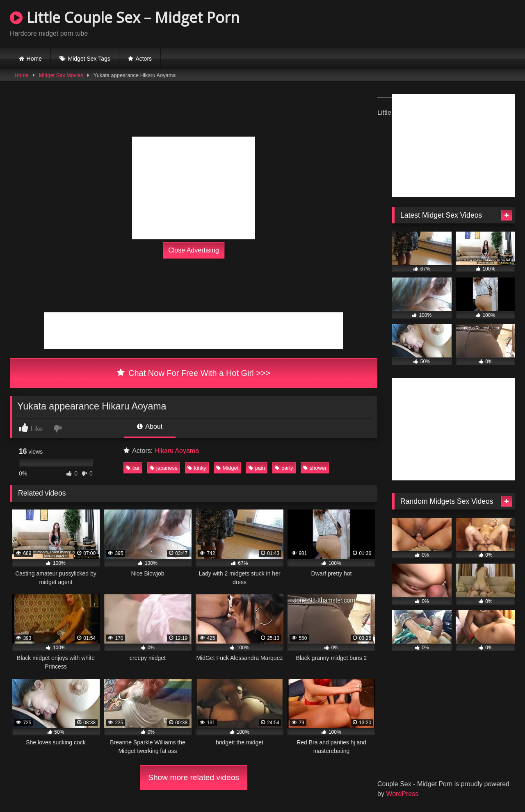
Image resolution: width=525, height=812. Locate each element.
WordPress (402, 794)
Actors (144, 59)
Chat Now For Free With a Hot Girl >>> (194, 373)
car (133, 468)
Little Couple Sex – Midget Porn (125, 17)
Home (34, 59)
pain (257, 468)
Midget (227, 468)
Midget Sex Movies (61, 75)
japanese (164, 468)
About (150, 426)
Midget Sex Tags (89, 59)
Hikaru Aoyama (177, 451)
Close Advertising (194, 250)
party (284, 468)
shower (315, 468)
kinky (197, 468)
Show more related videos (194, 777)
